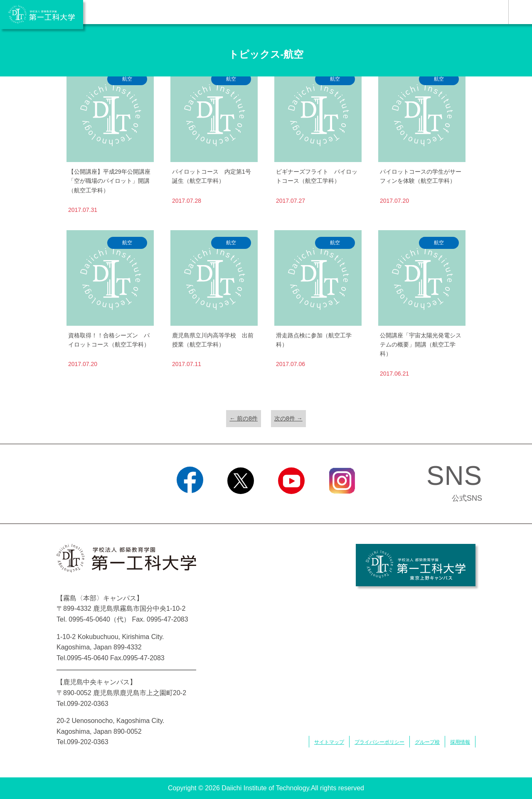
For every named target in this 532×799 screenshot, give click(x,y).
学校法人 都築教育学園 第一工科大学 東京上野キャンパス (416, 565)
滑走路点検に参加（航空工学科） (314, 340)
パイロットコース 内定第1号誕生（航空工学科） (212, 176)
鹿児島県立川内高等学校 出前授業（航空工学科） (213, 340)
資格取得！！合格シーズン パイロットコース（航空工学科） (109, 340)
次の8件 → (288, 418)
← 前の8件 (244, 418)
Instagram (342, 504)
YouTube (291, 504)
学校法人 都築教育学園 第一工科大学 (42, 15)
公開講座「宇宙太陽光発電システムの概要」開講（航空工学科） (421, 345)
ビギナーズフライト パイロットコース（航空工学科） (317, 176)
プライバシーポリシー (379, 742)
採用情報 (460, 742)
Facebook (190, 504)
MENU (520, 12)
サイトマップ (329, 742)
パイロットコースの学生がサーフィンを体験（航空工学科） (421, 176)
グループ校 (427, 742)
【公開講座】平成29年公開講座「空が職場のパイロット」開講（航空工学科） (109, 181)
